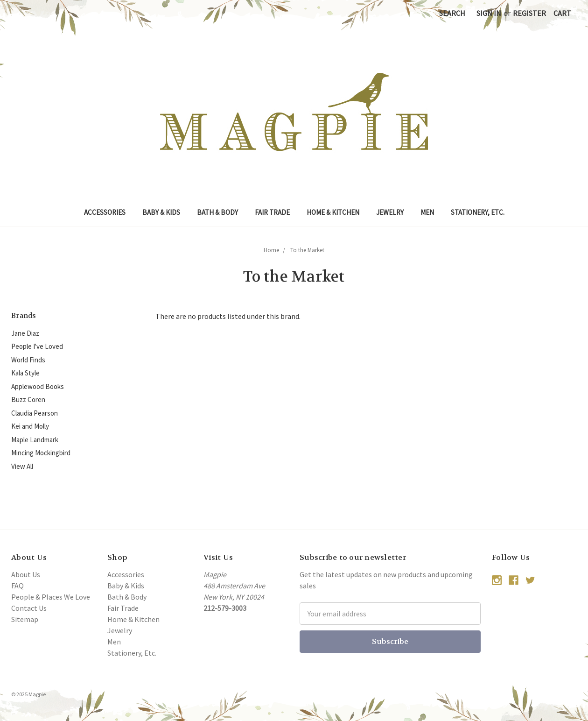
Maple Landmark (35, 440)
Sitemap (25, 619)
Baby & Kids (161, 212)
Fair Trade (272, 212)
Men (427, 212)
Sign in (489, 13)
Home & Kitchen (333, 212)
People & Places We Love (51, 597)
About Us (26, 574)
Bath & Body (217, 212)
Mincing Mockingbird (41, 453)
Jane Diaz (25, 333)
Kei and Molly (30, 426)
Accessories (105, 212)
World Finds (28, 360)
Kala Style (25, 373)
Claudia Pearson (35, 413)
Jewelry (390, 212)
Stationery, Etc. (478, 212)
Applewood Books (38, 386)
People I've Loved (37, 346)
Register (529, 13)
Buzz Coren (28, 399)
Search (452, 13)
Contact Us (29, 608)
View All (22, 466)
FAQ (17, 586)
